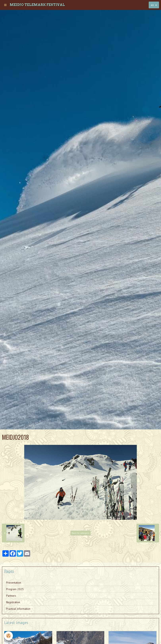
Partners (11, 596)
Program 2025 (15, 589)
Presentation (14, 583)
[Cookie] (8, 636)
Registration (13, 602)
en (152, 5)
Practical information (18, 609)
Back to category (80, 533)
